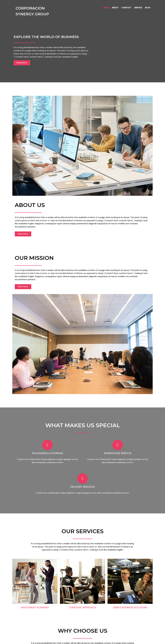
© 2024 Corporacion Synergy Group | (74, 640)
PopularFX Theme (101, 640)
